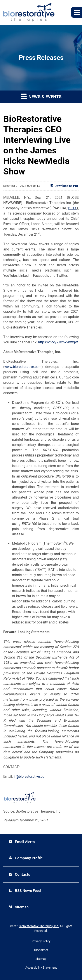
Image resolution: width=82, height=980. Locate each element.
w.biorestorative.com (26, 367)
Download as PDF (64, 186)
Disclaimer (41, 950)
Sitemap (19, 907)
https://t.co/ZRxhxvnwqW (58, 342)
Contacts (19, 874)
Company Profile (26, 858)
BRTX (72, 208)
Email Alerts (22, 842)
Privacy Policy (41, 941)
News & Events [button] (41, 96)
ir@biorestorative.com (31, 777)
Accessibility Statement (41, 968)
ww (7, 367)
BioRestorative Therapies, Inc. (39, 926)
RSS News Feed (25, 891)
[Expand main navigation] (77, 12)
